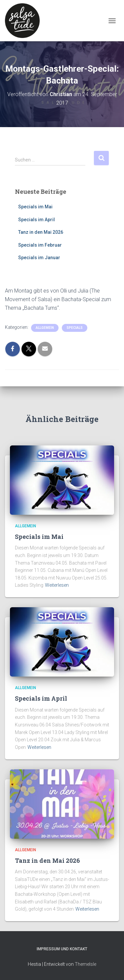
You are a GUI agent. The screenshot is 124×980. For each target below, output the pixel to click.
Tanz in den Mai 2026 (41, 232)
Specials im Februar (40, 245)
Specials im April (37, 220)
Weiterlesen (57, 585)
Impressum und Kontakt (62, 949)
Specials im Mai (35, 207)
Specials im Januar (39, 258)
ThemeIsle (85, 964)
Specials (75, 328)
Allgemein (45, 328)
